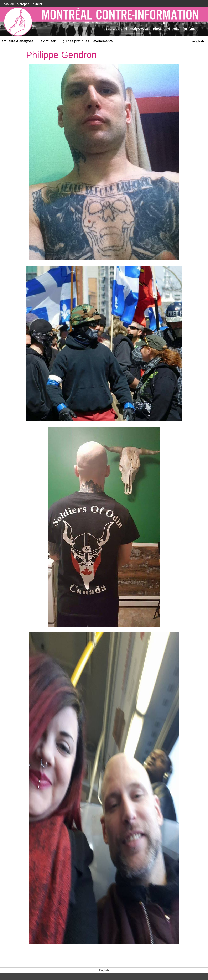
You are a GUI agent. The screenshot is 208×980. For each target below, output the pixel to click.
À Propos (23, 4)
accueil (9, 4)
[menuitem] (198, 41)
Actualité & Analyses (19, 42)
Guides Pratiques (76, 41)
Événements (103, 41)
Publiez (38, 4)
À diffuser (50, 42)
